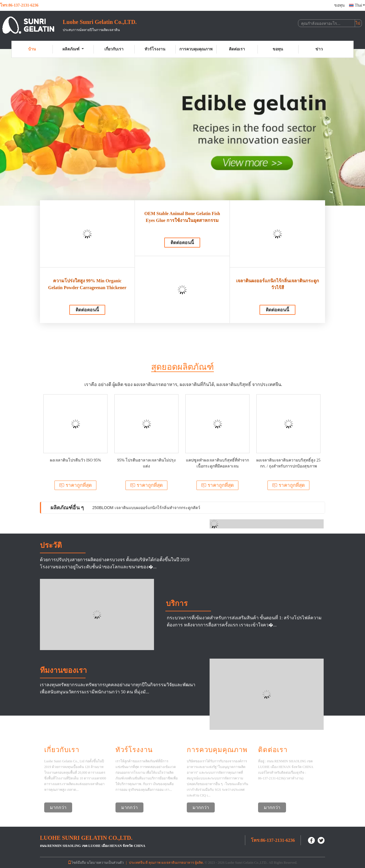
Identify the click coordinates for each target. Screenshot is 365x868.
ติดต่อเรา (237, 49)
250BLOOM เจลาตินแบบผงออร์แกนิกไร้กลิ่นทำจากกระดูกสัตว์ (146, 508)
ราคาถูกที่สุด (75, 485)
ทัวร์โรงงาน (155, 49)
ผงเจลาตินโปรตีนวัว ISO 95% (75, 460)
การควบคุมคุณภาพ (196, 49)
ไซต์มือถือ (77, 863)
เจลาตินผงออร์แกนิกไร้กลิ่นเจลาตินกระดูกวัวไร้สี (278, 284)
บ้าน (32, 49)
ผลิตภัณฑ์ (73, 49)
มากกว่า (58, 807)
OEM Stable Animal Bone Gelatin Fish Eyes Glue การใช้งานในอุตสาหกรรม (182, 217)
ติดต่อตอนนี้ (87, 310)
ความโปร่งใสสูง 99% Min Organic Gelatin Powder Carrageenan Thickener (87, 284)
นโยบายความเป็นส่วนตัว (105, 863)
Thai (360, 5)
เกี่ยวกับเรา (114, 49)
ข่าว (319, 49)
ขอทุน (339, 5)
